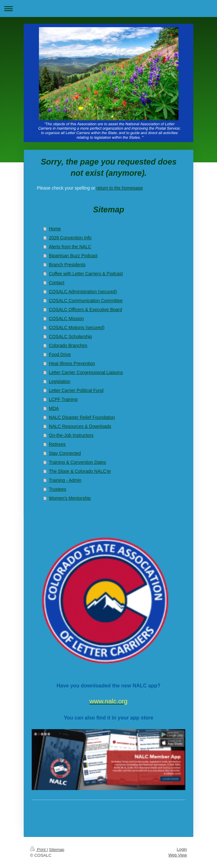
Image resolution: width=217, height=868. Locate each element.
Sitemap (57, 850)
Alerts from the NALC (70, 247)
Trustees (58, 489)
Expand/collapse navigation (108, 9)
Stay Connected (65, 453)
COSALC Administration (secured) (83, 292)
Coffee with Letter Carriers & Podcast (86, 274)
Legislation (60, 381)
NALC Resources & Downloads (80, 426)
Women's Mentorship (70, 498)
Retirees (57, 444)
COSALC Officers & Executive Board (86, 310)
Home (55, 229)
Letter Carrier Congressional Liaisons (86, 372)
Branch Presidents (67, 265)
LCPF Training (63, 399)
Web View (178, 855)
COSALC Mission (66, 319)
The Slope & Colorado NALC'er (80, 471)
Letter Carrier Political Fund (76, 390)
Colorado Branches (68, 345)
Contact (57, 283)
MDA (54, 408)
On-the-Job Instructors (71, 435)
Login (182, 849)
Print (38, 850)
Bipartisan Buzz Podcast (73, 256)
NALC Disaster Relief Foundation (82, 417)
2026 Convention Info (70, 238)
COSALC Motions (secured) (77, 328)
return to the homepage (120, 188)
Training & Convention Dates (77, 462)
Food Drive (60, 354)
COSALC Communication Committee (86, 301)
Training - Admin (65, 480)
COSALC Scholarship (71, 336)
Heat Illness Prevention (72, 363)
